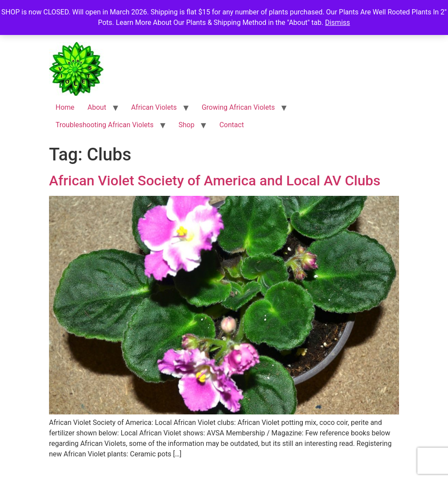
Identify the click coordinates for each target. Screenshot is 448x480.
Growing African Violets (238, 107)
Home (65, 107)
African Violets (154, 107)
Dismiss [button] (338, 23)
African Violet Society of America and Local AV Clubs (215, 181)
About (97, 107)
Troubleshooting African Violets (105, 125)
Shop (186, 125)
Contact (231, 125)
